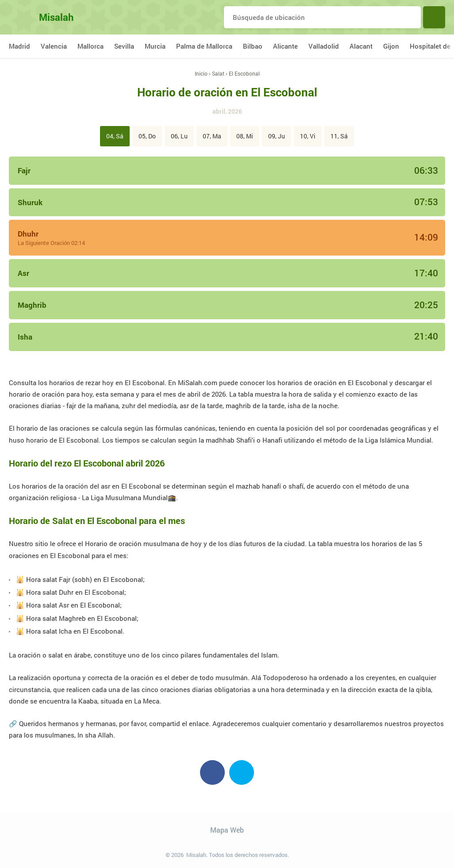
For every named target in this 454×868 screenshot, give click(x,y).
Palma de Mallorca (204, 46)
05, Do (147, 136)
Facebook (212, 772)
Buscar (434, 17)
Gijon (391, 46)
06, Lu (179, 136)
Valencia (54, 46)
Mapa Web (227, 830)
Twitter (242, 772)
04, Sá (115, 136)
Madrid (19, 46)
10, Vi (308, 136)
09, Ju (277, 136)
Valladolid (324, 46)
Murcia (155, 46)
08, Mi (245, 136)
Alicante (285, 46)
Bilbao (253, 46)
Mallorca (90, 46)
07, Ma (212, 136)
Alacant (361, 46)
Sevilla (124, 46)
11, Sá (339, 136)
